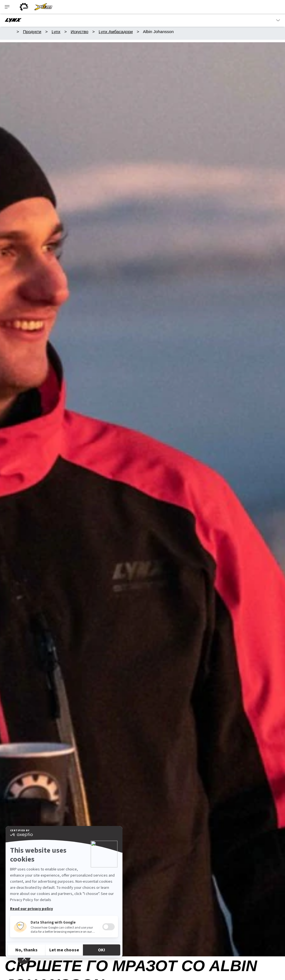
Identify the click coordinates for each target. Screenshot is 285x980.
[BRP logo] (24, 7)
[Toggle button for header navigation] (8, 7)
